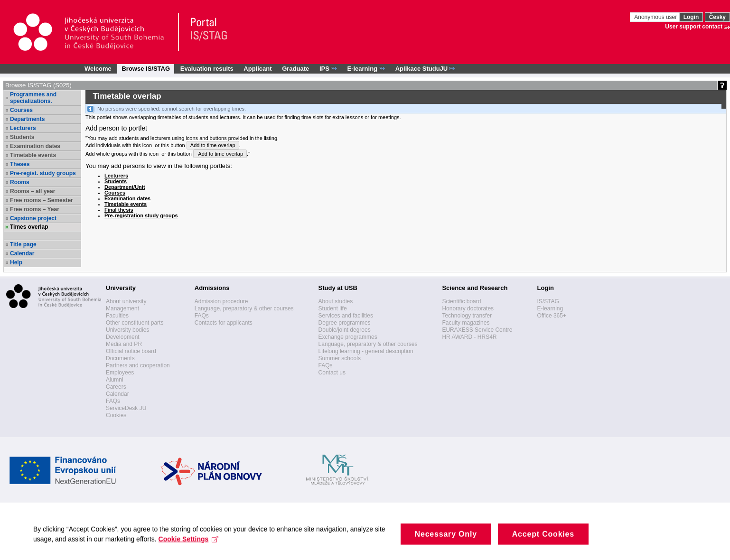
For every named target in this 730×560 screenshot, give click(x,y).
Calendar (22, 253)
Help (16, 262)
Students (22, 137)
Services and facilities (346, 316)
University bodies (127, 330)
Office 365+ (552, 316)
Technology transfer (467, 316)
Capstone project (33, 218)
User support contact (694, 27)
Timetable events (33, 155)
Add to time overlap (213, 145)
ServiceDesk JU (126, 408)
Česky (717, 17)
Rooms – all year (33, 191)
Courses (21, 110)
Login (691, 17)
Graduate (295, 69)
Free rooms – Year (35, 209)
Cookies (116, 415)
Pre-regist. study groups (43, 173)
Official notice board (131, 351)
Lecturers (23, 128)
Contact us (332, 373)
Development (123, 337)
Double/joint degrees (345, 330)
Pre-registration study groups (141, 215)
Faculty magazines (466, 323)
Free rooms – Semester (42, 200)
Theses (20, 164)
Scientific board (461, 301)
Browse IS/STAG (146, 69)
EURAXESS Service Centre (477, 330)
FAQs (113, 401)
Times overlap (29, 227)
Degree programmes (345, 323)
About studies (336, 301)
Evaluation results (207, 69)
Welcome (98, 69)
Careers (116, 387)
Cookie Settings (189, 545)
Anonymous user (656, 17)
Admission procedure (221, 301)
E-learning (550, 308)
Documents (120, 358)
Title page (23, 244)
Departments (27, 119)
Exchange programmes (348, 337)
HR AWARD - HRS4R (469, 337)
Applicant (257, 69)
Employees (120, 373)
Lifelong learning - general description (366, 351)
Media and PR (124, 344)
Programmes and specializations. (33, 98)
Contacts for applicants (224, 323)
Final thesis (119, 210)
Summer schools (340, 358)
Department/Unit (125, 187)
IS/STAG (548, 301)
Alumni (115, 380)
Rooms (20, 182)
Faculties (117, 316)
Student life (333, 308)
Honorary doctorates (468, 308)
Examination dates (35, 146)
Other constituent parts (135, 323)
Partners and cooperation (138, 365)
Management (122, 308)
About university (126, 301)
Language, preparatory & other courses (244, 308)
